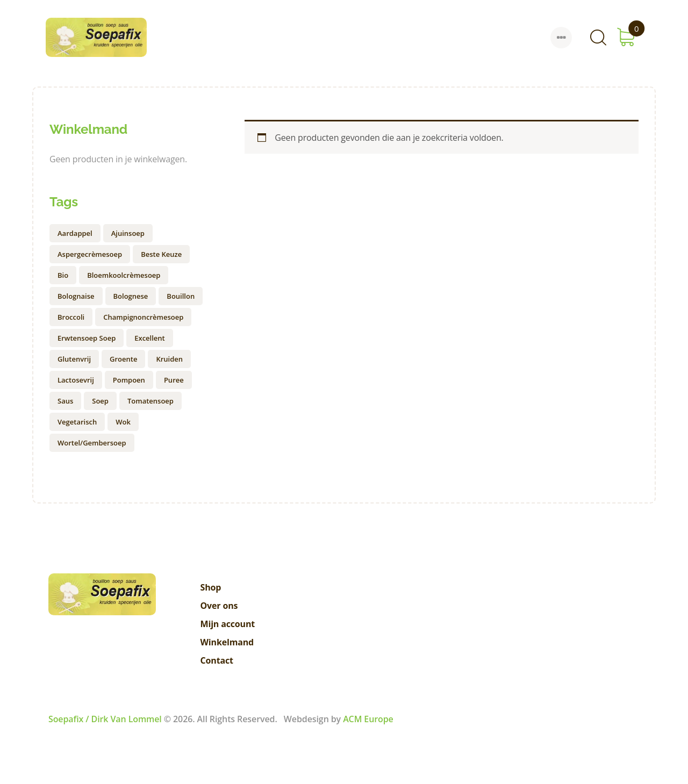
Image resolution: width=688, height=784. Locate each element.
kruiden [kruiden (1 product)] (169, 359)
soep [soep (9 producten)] (100, 401)
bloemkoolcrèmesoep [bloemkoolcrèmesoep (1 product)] (124, 275)
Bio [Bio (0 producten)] (63, 275)
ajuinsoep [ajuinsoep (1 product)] (128, 233)
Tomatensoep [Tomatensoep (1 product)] (150, 401)
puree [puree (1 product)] (174, 380)
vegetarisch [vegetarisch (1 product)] (77, 422)
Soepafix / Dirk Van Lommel (105, 719)
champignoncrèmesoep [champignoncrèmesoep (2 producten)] (143, 317)
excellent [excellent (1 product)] (150, 338)
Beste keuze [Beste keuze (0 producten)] (161, 254)
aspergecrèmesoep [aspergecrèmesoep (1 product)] (90, 254)
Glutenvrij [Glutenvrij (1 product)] (74, 359)
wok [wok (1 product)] (123, 422)
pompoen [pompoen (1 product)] (129, 380)
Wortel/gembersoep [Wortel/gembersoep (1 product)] (92, 443)
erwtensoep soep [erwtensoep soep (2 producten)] (87, 338)
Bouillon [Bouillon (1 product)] (181, 296)
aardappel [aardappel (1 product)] (75, 233)
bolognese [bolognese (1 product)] (131, 296)
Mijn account (228, 624)
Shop (211, 587)
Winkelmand (227, 642)
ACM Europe (368, 719)
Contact (217, 660)
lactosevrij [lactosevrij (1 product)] (76, 380)
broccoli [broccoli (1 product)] (71, 317)
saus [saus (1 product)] (65, 401)
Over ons (219, 606)
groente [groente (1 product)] (123, 359)
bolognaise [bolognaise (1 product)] (76, 296)
